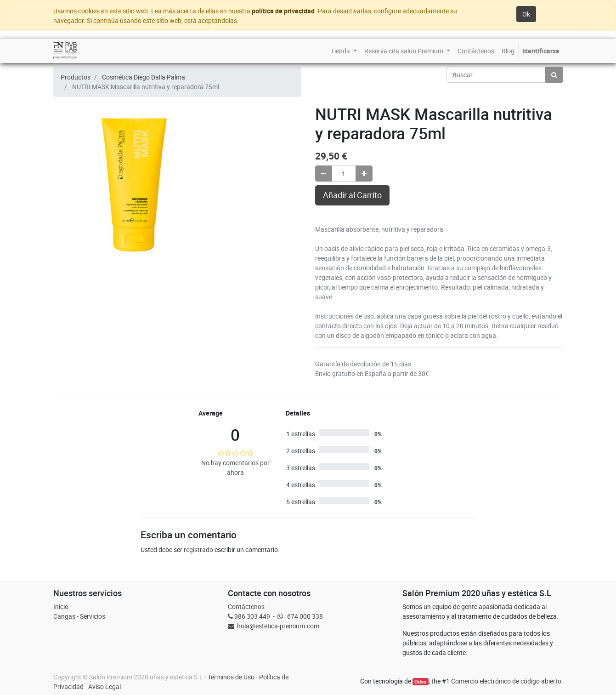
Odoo (420, 682)
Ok (526, 14)
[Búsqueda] (554, 75)
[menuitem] (344, 51)
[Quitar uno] (324, 174)
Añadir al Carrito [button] (352, 195)
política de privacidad (283, 11)
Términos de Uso (231, 677)
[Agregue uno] (364, 174)
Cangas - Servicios (79, 616)
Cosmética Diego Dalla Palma (144, 77)
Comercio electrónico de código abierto (506, 681)
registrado (198, 550)
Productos (76, 77)
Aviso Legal (105, 686)
